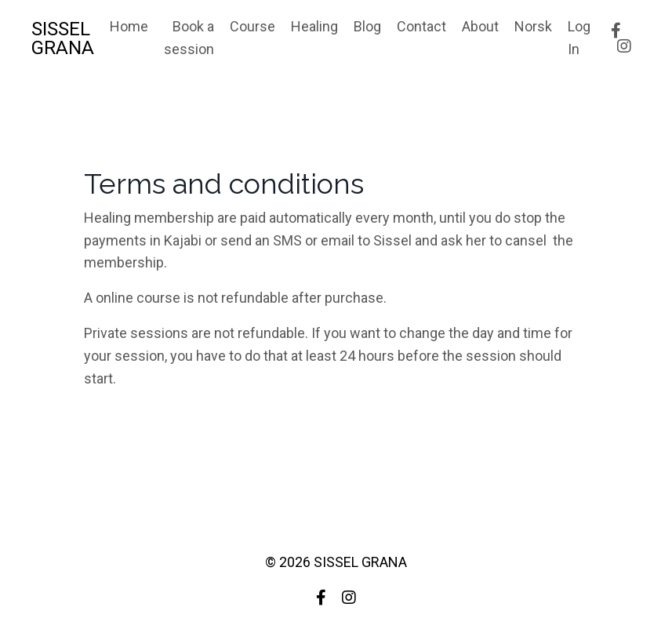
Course (252, 26)
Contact (421, 26)
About (480, 26)
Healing (314, 26)
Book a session (189, 38)
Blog (367, 26)
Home (129, 26)
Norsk (533, 26)
